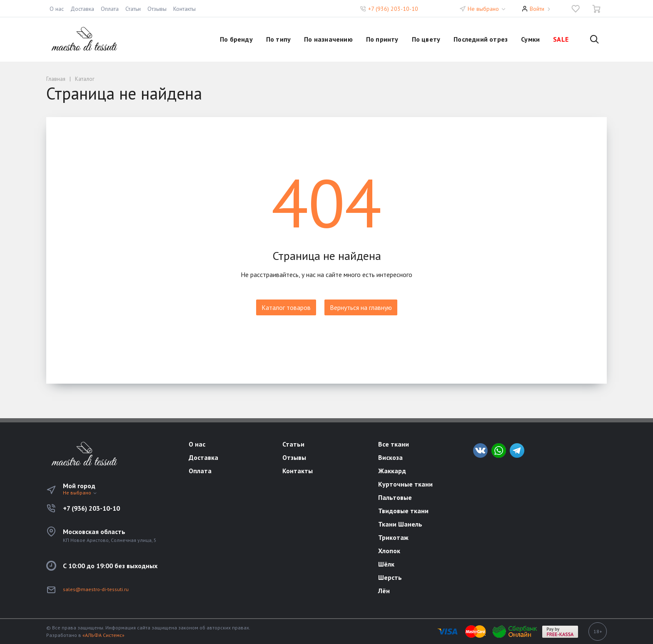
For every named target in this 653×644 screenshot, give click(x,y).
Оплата (110, 9)
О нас (57, 9)
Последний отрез (481, 39)
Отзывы (157, 9)
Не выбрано (487, 9)
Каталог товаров (286, 307)
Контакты (184, 9)
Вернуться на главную (361, 307)
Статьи (133, 9)
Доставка (82, 9)
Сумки (530, 39)
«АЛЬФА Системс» (103, 635)
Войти (537, 9)
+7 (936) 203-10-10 (393, 9)
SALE (561, 39)
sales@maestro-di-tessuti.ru (96, 589)
